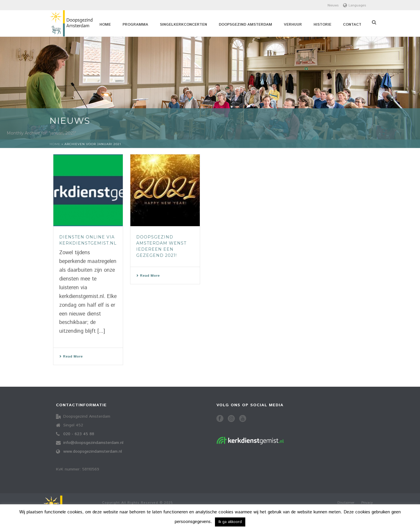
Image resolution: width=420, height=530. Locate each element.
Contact (352, 25)
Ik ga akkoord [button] (230, 522)
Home (105, 25)
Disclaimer (346, 503)
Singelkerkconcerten (183, 25)
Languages (355, 5)
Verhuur (293, 25)
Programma (135, 25)
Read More (71, 356)
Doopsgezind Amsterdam (245, 25)
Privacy (367, 503)
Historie (322, 25)
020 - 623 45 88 (79, 434)
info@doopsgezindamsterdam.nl (93, 443)
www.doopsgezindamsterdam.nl (93, 451)
